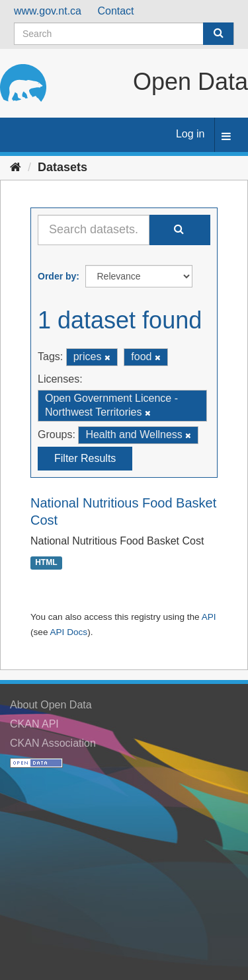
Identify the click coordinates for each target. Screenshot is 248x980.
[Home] (16, 167)
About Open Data (51, 705)
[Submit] (218, 34)
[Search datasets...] (94, 230)
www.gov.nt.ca (48, 11)
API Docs (68, 632)
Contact (115, 11)
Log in (190, 134)
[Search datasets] (124, 34)
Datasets (62, 167)
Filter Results (85, 458)
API (209, 617)
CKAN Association (53, 743)
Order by (57, 276)
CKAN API (34, 724)
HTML (46, 562)
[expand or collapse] (226, 137)
